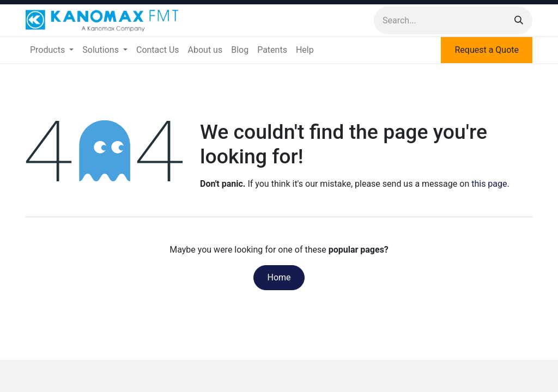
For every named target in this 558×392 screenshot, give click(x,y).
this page (489, 184)
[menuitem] (52, 50)
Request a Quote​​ (487, 50)
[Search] (519, 20)
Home (279, 277)
